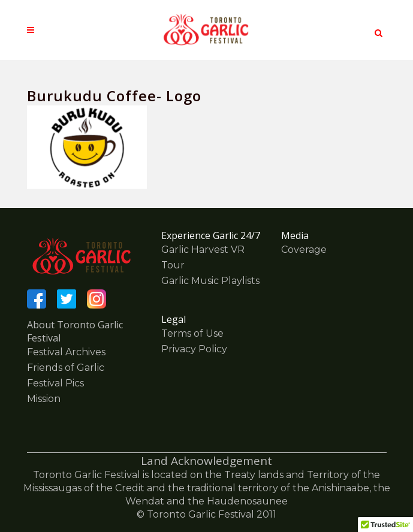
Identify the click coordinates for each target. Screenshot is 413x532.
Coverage (304, 250)
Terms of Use (192, 333)
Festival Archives (66, 352)
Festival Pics (55, 383)
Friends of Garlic (66, 368)
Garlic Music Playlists (210, 281)
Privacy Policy (194, 349)
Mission (44, 399)
